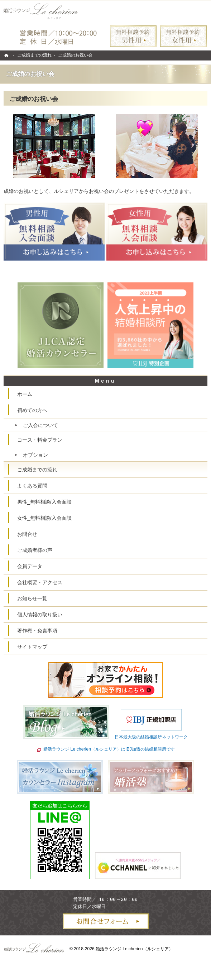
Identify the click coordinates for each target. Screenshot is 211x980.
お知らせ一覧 (32, 598)
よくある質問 (32, 486)
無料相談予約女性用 (183, 36)
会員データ (30, 566)
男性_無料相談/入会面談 (44, 502)
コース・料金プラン (40, 440)
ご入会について (40, 425)
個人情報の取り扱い (40, 615)
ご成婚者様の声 (35, 550)
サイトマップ (32, 647)
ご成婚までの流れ (37, 470)
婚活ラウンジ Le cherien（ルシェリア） (134, 949)
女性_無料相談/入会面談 (44, 518)
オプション (35, 455)
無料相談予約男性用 (133, 36)
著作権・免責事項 (37, 631)
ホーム (25, 394)
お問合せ (27, 534)
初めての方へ (32, 410)
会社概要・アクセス (40, 582)
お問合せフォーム (106, 921)
